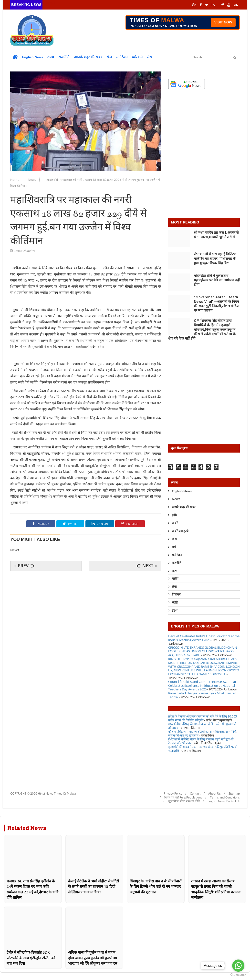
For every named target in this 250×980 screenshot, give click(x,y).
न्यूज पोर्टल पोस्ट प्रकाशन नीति (184, 801)
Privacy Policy (173, 794)
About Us (214, 794)
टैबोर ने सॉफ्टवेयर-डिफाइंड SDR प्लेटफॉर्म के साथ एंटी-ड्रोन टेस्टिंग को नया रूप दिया (31, 958)
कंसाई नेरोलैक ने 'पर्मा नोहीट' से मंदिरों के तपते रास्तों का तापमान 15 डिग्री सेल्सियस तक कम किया (94, 886)
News (32, 180)
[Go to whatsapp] (238, 966)
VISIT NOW (223, 22)
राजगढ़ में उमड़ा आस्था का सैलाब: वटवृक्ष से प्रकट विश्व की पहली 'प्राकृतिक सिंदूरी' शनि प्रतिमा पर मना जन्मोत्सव (216, 889)
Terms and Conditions (225, 798)
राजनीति (64, 57)
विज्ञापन (176, 594)
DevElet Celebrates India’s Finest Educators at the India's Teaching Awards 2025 (204, 638)
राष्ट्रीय (175, 578)
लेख (150, 57)
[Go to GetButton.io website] (238, 975)
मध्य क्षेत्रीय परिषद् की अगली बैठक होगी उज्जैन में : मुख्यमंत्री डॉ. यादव (202, 726)
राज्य (51, 57)
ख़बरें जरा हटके (181, 531)
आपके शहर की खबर (88, 57)
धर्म (174, 547)
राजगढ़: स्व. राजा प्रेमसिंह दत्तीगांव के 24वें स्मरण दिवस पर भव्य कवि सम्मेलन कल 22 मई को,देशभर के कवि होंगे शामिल (32, 889)
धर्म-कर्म (137, 57)
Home (15, 180)
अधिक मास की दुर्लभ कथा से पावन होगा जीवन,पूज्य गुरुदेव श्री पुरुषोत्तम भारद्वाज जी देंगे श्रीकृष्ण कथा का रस (93, 958)
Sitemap (234, 794)
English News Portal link (224, 801)
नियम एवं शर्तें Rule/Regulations (183, 798)
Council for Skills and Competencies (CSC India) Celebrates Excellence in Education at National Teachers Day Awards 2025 (202, 685)
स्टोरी (175, 602)
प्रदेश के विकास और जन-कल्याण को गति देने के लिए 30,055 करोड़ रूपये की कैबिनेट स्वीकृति (203, 718)
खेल (109, 57)
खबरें (175, 523)
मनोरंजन (122, 57)
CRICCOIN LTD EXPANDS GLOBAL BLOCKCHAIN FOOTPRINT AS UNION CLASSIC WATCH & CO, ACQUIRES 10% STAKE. (203, 651)
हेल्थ (175, 610)
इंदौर (174, 515)
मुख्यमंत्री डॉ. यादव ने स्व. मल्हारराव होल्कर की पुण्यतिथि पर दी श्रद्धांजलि (203, 749)
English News (32, 57)
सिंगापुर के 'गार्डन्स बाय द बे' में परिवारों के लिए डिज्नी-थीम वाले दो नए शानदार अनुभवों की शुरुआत (156, 886)
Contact (195, 794)
